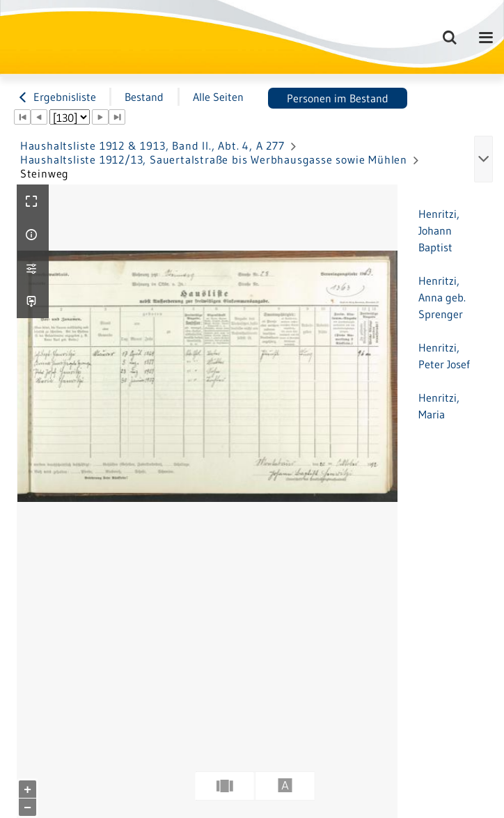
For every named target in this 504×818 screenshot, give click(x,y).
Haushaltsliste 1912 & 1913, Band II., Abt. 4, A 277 (152, 145)
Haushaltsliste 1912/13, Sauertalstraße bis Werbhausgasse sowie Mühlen (214, 159)
